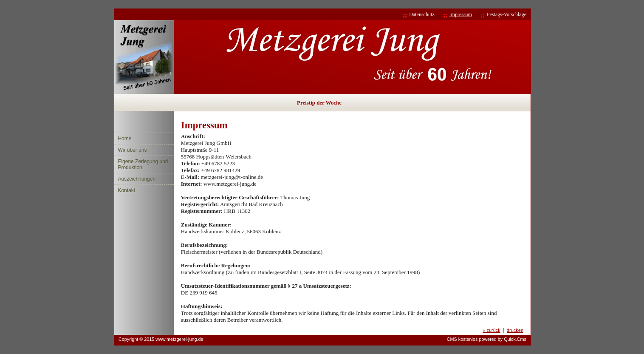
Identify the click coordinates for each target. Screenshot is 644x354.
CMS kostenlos (462, 339)
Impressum (461, 14)
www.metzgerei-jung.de (179, 339)
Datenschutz (422, 14)
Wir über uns (132, 150)
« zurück (491, 330)
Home (124, 139)
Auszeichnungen (137, 179)
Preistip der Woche (319, 103)
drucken (515, 330)
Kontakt (126, 190)
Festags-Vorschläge (507, 14)
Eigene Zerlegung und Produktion (143, 164)
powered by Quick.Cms (503, 339)
